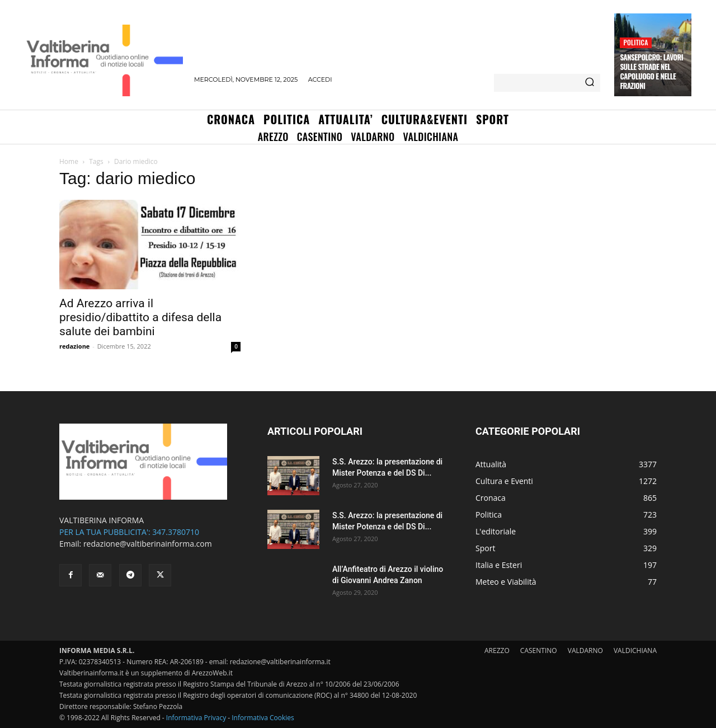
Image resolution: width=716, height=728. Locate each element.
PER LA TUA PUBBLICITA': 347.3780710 (129, 532)
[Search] (590, 83)
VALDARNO (585, 650)
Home (69, 161)
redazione (74, 346)
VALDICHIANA (635, 650)
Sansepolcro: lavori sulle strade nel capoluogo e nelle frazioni (651, 71)
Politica (635, 42)
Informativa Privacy (196, 718)
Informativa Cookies (263, 718)
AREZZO (497, 650)
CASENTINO (539, 650)
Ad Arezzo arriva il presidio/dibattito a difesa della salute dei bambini (140, 317)
